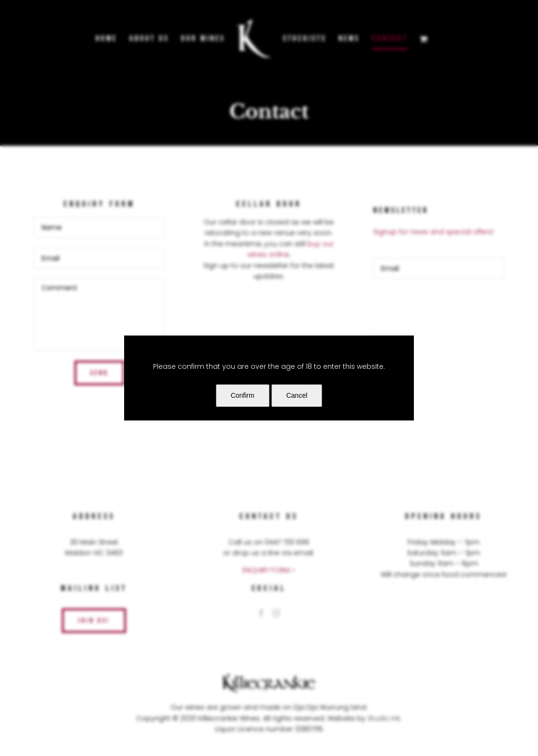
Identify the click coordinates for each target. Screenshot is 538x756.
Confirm (243, 395)
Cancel (297, 395)
